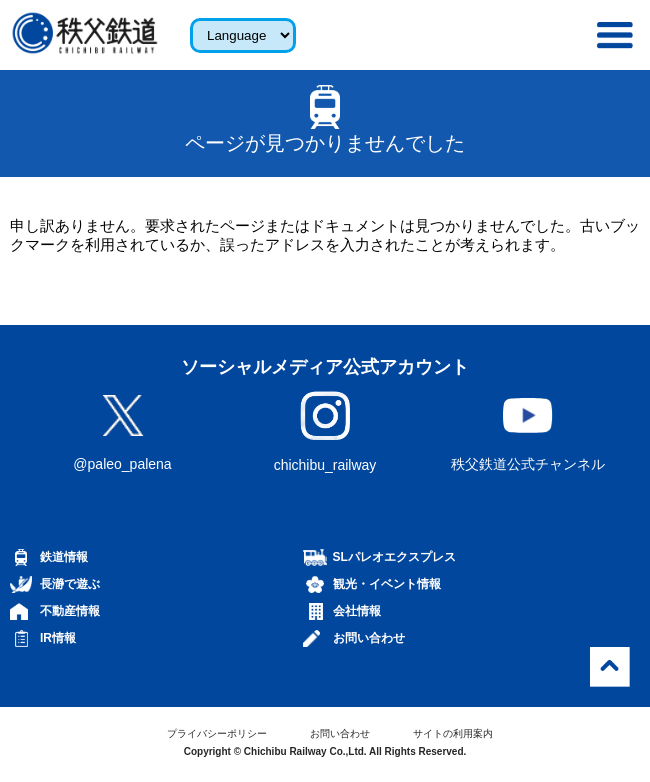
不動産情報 (70, 611)
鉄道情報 (64, 557)
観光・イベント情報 (387, 584)
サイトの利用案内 (453, 733)
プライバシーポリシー (217, 733)
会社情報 (357, 611)
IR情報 (58, 638)
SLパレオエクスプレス (394, 557)
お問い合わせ (369, 638)
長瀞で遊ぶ (70, 584)
